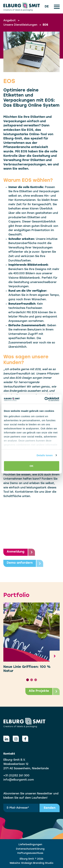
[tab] (28, 680)
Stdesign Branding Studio (37, 863)
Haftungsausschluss (30, 853)
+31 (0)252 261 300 (16, 776)
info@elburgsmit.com (19, 780)
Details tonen (45, 455)
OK (32, 466)
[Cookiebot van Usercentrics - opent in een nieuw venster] (45, 399)
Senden (50, 808)
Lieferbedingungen (30, 845)
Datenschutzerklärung (30, 849)
